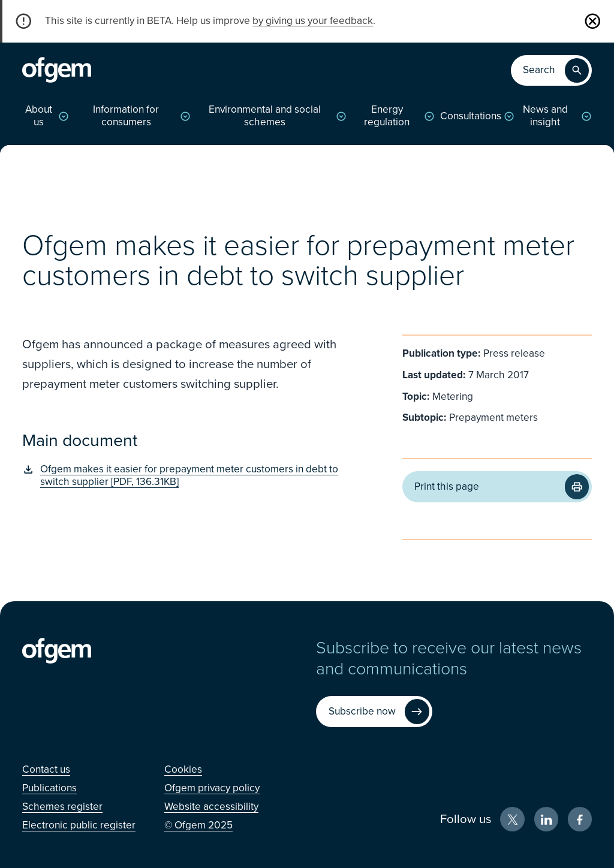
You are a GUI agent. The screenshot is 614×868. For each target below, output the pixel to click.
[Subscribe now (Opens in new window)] (374, 712)
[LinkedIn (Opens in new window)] (547, 819)
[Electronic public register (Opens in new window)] (79, 825)
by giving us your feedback (313, 21)
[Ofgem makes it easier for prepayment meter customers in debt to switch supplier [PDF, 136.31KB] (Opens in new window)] (189, 476)
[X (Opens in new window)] (512, 819)
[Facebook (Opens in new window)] (580, 819)
